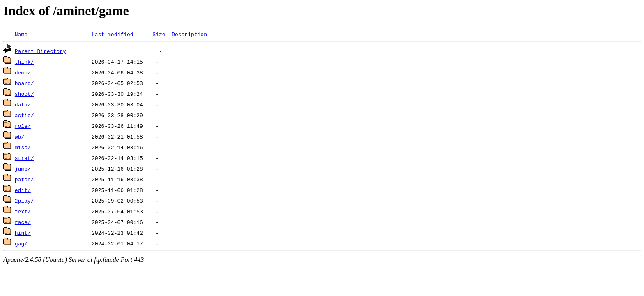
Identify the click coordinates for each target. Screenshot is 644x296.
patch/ (24, 179)
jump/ (23, 169)
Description (189, 34)
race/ (23, 222)
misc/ (23, 147)
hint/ (23, 233)
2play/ (24, 201)
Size (159, 34)
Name (21, 34)
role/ (23, 126)
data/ (23, 104)
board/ (24, 83)
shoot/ (24, 94)
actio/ (24, 115)
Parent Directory (40, 51)
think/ (24, 62)
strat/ (24, 158)
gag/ (21, 243)
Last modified (112, 34)
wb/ (20, 136)
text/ (23, 211)
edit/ (23, 190)
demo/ (23, 72)
